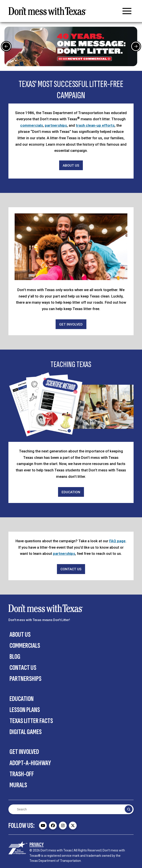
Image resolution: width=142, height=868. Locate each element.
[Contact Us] (71, 569)
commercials (32, 125)
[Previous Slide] (6, 46)
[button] (127, 11)
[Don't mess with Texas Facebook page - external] (53, 826)
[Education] (71, 492)
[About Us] (71, 165)
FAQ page (117, 541)
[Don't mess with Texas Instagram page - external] (63, 826)
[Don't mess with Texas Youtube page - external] (43, 826)
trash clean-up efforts (95, 125)
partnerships (56, 125)
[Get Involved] (71, 324)
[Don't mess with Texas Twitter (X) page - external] (73, 826)
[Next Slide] (136, 46)
